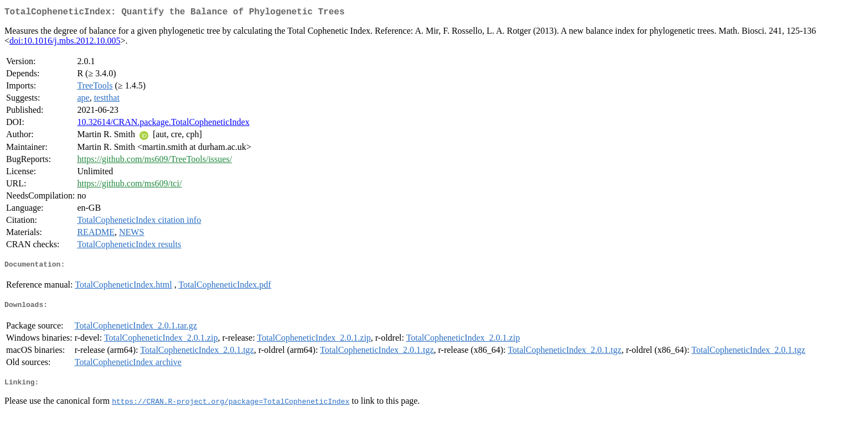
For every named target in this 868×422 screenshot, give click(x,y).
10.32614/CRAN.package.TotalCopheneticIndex (163, 124)
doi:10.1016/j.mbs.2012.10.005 (65, 43)
